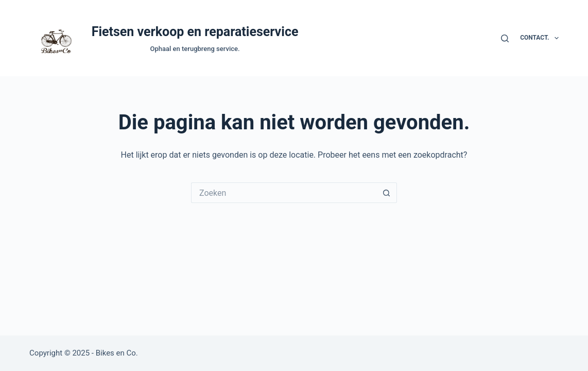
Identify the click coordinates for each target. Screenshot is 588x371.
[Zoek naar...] (284, 193)
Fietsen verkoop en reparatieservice (195, 32)
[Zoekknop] (387, 193)
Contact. (539, 38)
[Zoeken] (505, 38)
